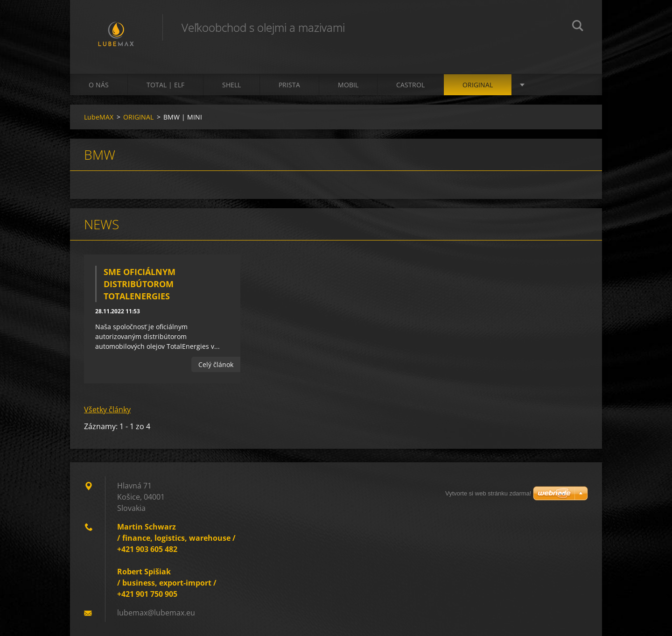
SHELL (231, 85)
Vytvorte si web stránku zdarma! (488, 493)
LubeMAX (99, 117)
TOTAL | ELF (165, 85)
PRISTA (289, 85)
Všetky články (107, 410)
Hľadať (578, 27)
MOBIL (348, 85)
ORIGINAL (478, 85)
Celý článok (216, 364)
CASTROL (410, 85)
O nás (99, 85)
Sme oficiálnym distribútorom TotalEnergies (140, 284)
